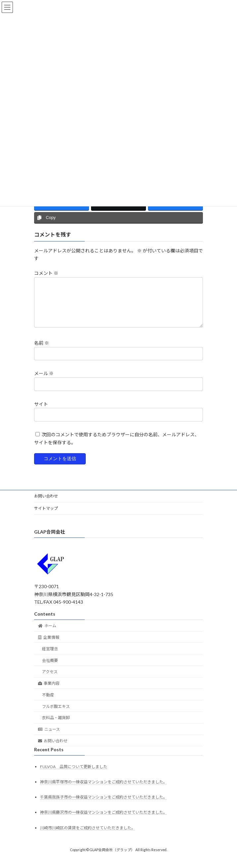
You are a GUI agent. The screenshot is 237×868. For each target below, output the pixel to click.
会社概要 (50, 668)
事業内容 (49, 691)
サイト (41, 412)
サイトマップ (46, 516)
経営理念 (50, 657)
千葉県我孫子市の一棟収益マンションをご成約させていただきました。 (104, 805)
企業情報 (49, 645)
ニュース (49, 737)
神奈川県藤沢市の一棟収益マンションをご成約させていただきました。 (104, 820)
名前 (42, 351)
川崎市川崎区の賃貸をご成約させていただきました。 (88, 836)
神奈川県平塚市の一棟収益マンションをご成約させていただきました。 (104, 790)
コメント (46, 273)
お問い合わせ (46, 504)
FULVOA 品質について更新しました (74, 775)
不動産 (48, 703)
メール (44, 381)
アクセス (50, 680)
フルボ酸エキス (56, 714)
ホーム (47, 634)
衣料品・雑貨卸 (56, 726)
